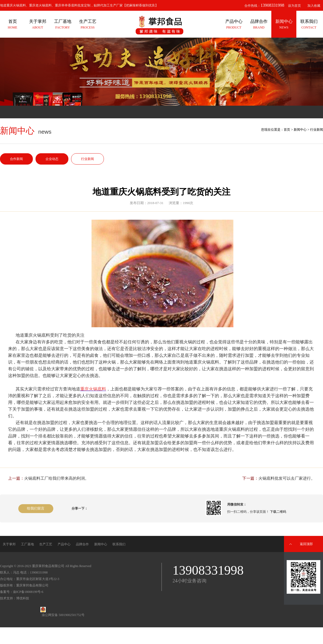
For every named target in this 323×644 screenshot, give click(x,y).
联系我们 (119, 544)
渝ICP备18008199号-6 (28, 592)
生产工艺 (46, 544)
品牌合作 (82, 544)
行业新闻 (87, 159)
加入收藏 (314, 6)
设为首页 (294, 6)
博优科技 (23, 598)
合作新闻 (16, 159)
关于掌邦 (9, 544)
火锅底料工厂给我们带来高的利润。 (57, 478)
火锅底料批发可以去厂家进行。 (287, 478)
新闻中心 (300, 130)
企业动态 (52, 159)
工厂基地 (27, 544)
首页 (287, 130)
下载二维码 (278, 512)
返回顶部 (306, 544)
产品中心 (64, 544)
